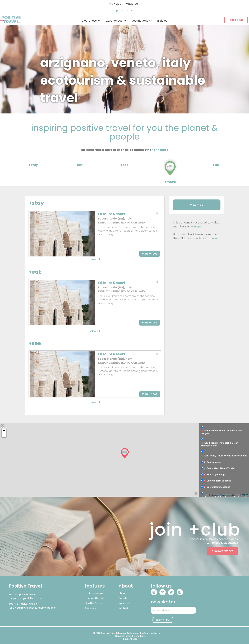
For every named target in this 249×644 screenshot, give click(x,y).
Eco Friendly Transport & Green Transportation (220, 444)
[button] (117, 11)
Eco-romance (212, 462)
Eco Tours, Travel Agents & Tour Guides (224, 456)
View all (95, 259)
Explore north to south (217, 481)
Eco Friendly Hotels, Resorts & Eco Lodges (221, 432)
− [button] (4, 435)
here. (214, 238)
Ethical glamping (214, 475)
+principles (160, 150)
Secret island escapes (217, 487)
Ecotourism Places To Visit (219, 468)
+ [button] (4, 431)
